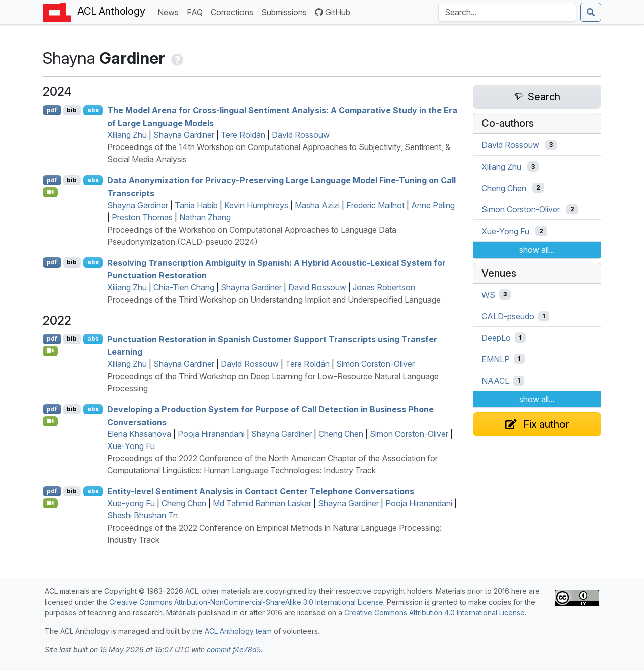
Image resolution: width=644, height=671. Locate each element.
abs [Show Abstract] (93, 110)
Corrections (234, 11)
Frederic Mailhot (375, 205)
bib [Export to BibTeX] (72, 110)
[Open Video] (50, 192)
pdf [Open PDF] (52, 110)
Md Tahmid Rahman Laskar (262, 503)
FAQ (197, 11)
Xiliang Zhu (127, 135)
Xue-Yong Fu (131, 446)
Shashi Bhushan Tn (142, 515)
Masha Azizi (317, 205)
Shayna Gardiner (184, 135)
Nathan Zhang (205, 217)
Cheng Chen (341, 434)
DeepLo (496, 338)
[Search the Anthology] (507, 12)
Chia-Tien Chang (184, 287)
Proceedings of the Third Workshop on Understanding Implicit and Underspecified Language (274, 300)
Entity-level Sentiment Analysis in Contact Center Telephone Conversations (261, 491)
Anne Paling (433, 205)
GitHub (333, 12)
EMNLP (496, 359)
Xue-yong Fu (131, 503)
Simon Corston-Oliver (375, 364)
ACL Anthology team (238, 631)
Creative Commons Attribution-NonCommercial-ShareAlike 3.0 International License (246, 602)
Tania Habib (196, 205)
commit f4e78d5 (234, 650)
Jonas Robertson (384, 287)
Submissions (286, 11)
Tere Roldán (243, 135)
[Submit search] (591, 12)
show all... (537, 250)
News (170, 11)
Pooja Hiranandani (211, 434)
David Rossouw (301, 135)
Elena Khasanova (139, 434)
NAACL (495, 381)
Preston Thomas (142, 217)
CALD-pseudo (508, 316)
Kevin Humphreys (256, 205)
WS (488, 294)
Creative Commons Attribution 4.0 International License (434, 612)
